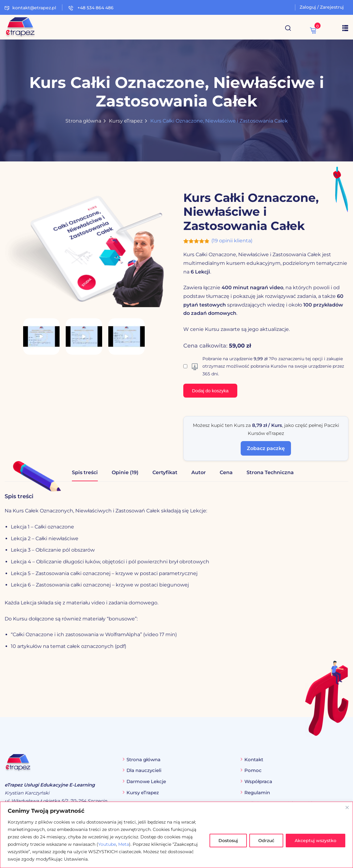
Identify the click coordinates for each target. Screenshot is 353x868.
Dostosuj (228, 841)
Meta (124, 844)
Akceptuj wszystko (316, 841)
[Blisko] (347, 807)
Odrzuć (266, 841)
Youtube (107, 844)
